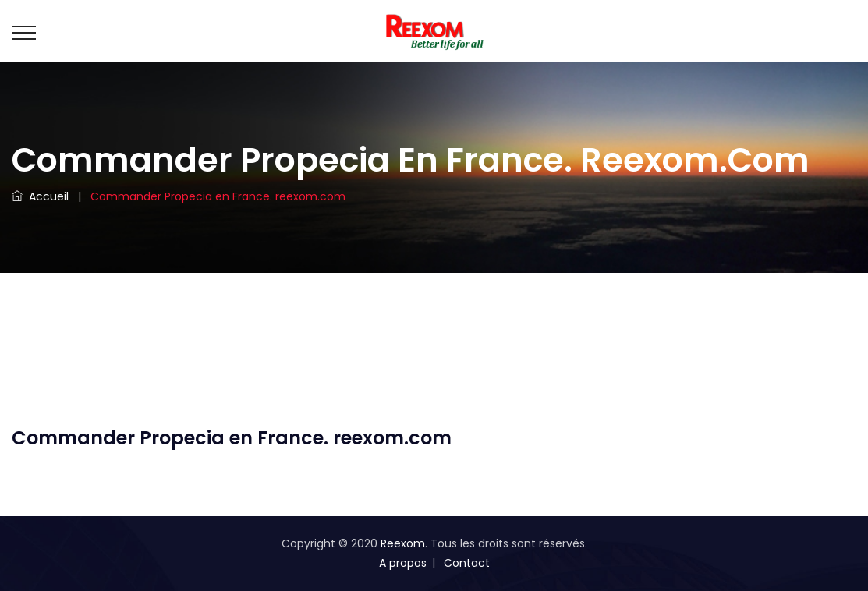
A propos (403, 563)
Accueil (40, 196)
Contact (467, 563)
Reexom (403, 543)
